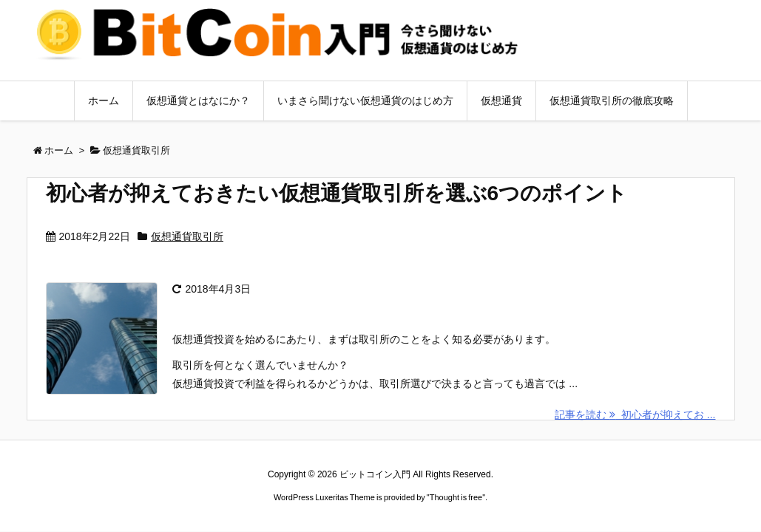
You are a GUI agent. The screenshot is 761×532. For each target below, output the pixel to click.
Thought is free (456, 497)
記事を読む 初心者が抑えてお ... (635, 415)
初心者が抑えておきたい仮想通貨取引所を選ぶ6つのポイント (337, 193)
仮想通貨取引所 (187, 236)
